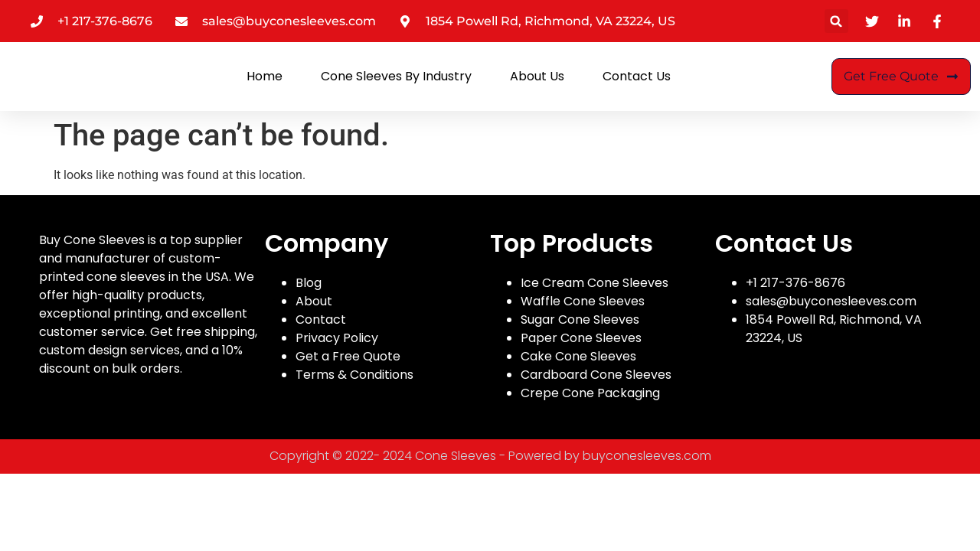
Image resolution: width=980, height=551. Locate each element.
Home (265, 76)
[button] (836, 21)
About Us (537, 76)
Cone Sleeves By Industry (396, 76)
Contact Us (637, 76)
